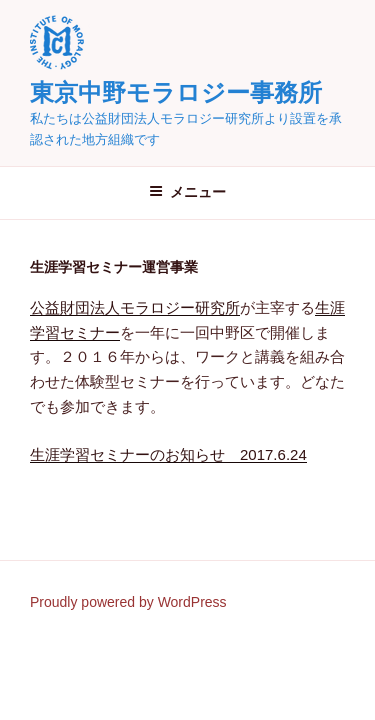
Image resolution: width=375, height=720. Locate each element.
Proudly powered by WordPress (128, 602)
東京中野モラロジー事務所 (176, 92)
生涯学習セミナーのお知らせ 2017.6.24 (168, 454)
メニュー (187, 192)
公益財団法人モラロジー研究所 (135, 307)
